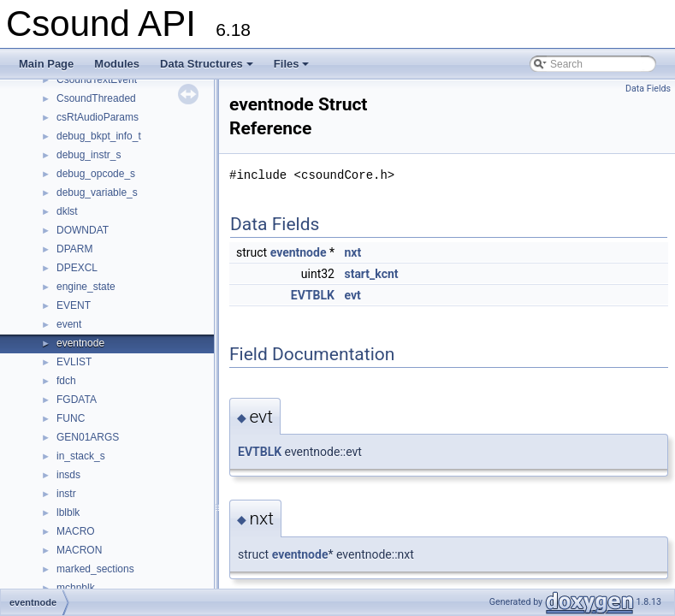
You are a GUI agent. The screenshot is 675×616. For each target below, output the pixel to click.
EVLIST (74, 362)
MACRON (79, 550)
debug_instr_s (89, 155)
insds (68, 475)
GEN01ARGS (88, 437)
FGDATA (77, 400)
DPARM (74, 249)
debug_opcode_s (96, 174)
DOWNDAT (83, 230)
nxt (352, 252)
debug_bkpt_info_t (99, 136)
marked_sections (95, 569)
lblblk (68, 512)
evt (352, 295)
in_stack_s (81, 456)
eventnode (80, 343)
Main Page (46, 64)
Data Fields (648, 89)
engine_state (86, 287)
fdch (66, 381)
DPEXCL (77, 268)
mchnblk (76, 588)
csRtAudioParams (98, 117)
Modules (117, 64)
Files (293, 68)
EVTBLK (313, 295)
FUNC (71, 418)
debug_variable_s (97, 192)
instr (66, 494)
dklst (67, 211)
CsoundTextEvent (97, 80)
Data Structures (208, 68)
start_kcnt (371, 274)
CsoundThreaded (96, 98)
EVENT (74, 305)
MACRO (76, 531)
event (69, 324)
